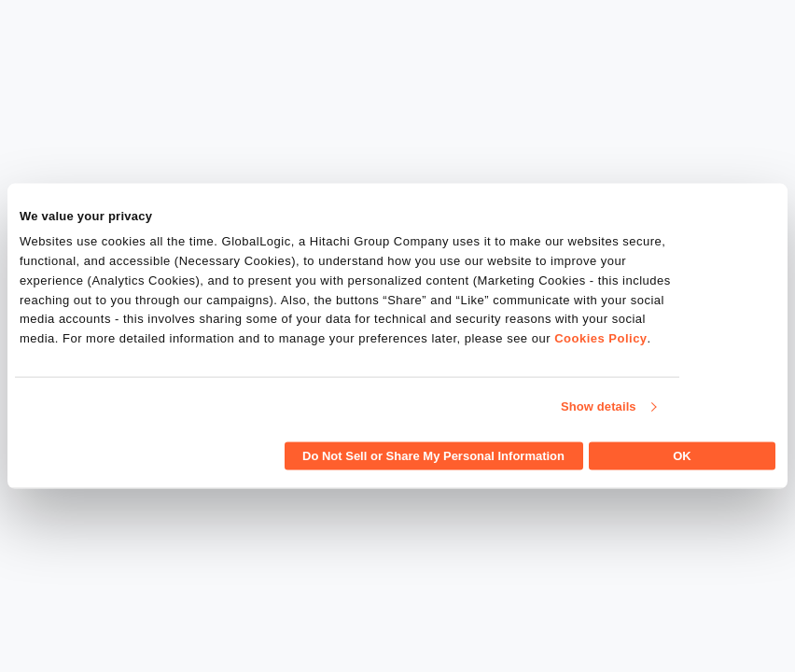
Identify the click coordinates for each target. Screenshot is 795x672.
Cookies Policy (600, 338)
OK (682, 455)
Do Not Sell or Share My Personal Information (433, 455)
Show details (599, 406)
